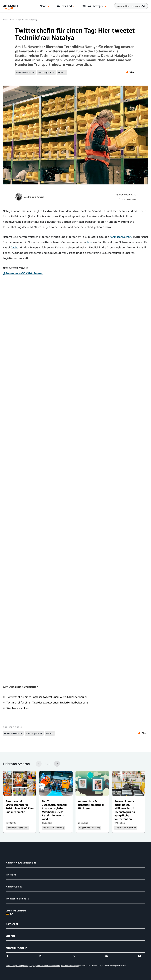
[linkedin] (108, 956)
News (43, 6)
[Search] (130, 6)
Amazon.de (14, 887)
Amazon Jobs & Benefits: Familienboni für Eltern (92, 805)
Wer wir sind (64, 6)
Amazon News (9, 20)
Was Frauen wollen (17, 708)
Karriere (12, 924)
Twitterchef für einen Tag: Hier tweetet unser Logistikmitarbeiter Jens (47, 702)
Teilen (130, 72)
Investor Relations (18, 899)
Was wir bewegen (93, 6)
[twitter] (76, 956)
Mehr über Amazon (17, 948)
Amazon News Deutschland (21, 863)
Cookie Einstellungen (70, 966)
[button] (48, 6)
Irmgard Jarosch (36, 197)
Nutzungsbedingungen (25, 966)
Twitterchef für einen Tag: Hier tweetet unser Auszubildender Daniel (47, 697)
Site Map (11, 936)
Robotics (62, 72)
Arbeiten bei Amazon (25, 72)
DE (9, 914)
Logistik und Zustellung (27, 20)
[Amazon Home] (10, 7)
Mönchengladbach (46, 72)
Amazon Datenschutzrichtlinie (48, 966)
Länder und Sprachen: (16, 911)
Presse (11, 875)
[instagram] (43, 956)
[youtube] (141, 956)
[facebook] (10, 956)
